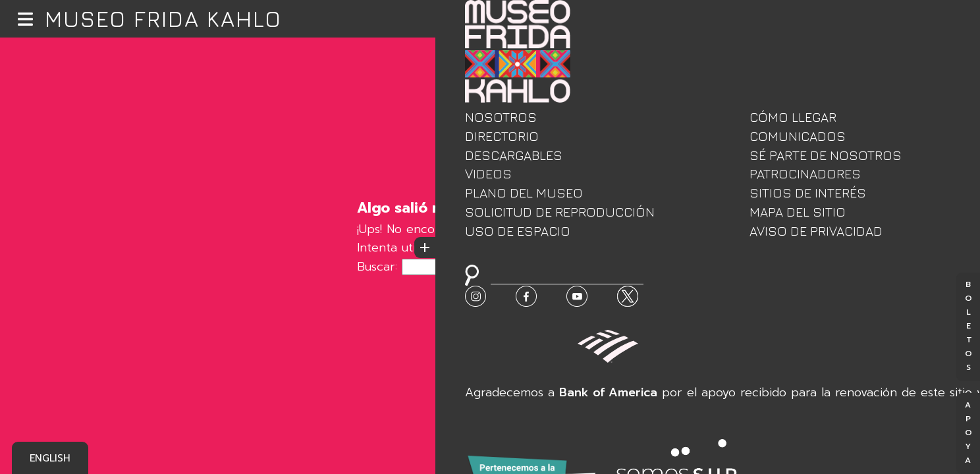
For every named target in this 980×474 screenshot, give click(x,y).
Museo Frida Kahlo (163, 19)
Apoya (968, 434)
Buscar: (377, 267)
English (50, 458)
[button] (25, 19)
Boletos (968, 327)
